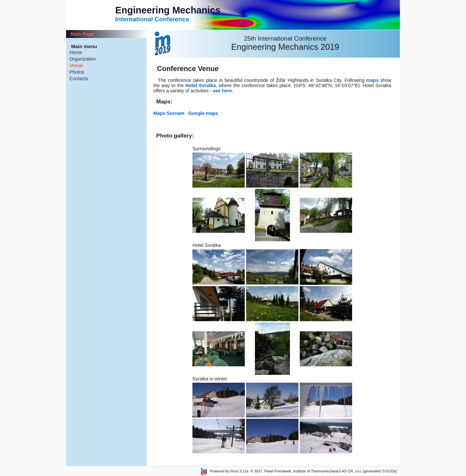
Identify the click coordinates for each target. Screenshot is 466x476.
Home (76, 52)
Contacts (79, 79)
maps (372, 80)
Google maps (203, 113)
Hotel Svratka (200, 85)
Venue (76, 65)
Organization (83, 59)
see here (222, 91)
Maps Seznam (171, 113)
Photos (77, 72)
